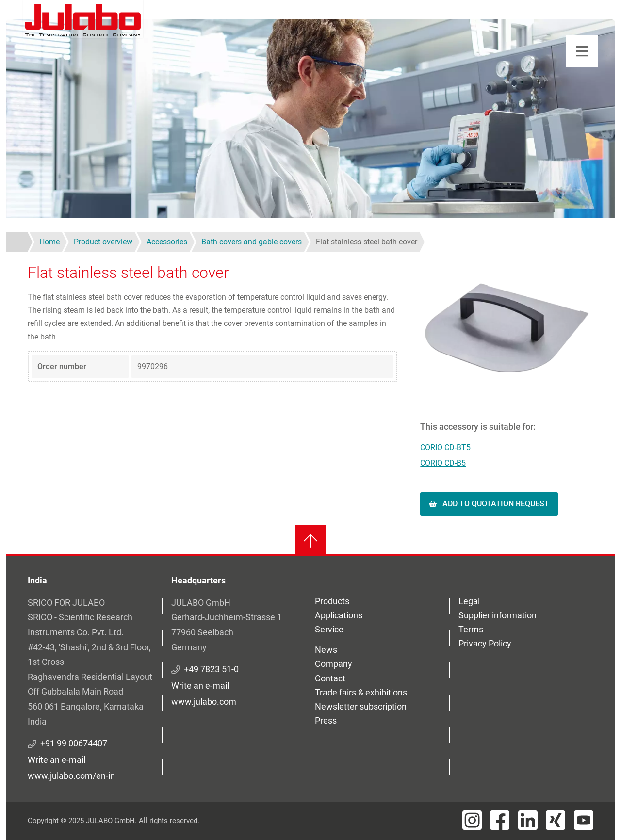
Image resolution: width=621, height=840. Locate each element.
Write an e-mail (57, 760)
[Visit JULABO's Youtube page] (584, 820)
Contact (330, 678)
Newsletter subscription (361, 706)
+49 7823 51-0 (211, 669)
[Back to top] (310, 541)
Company (334, 664)
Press (326, 720)
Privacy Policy (485, 643)
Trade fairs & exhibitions (361, 692)
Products (332, 601)
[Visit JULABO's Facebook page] (500, 820)
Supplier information (498, 615)
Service (329, 629)
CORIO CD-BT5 (445, 447)
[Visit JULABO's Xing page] (556, 820)
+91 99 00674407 (74, 743)
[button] (507, 328)
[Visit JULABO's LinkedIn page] (528, 820)
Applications (339, 615)
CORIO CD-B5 (443, 463)
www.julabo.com (204, 702)
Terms (471, 629)
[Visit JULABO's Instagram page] (472, 820)
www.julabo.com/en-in (71, 776)
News (326, 650)
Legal (469, 601)
